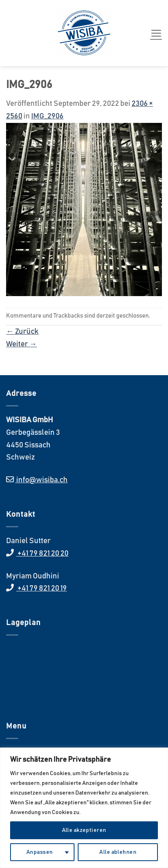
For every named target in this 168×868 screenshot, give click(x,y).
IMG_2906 (47, 116)
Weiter (21, 344)
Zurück (22, 332)
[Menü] (156, 33)
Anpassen (39, 852)
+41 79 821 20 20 (42, 553)
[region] (84, 808)
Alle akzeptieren (84, 830)
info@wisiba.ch (41, 480)
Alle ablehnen (118, 852)
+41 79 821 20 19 (41, 588)
